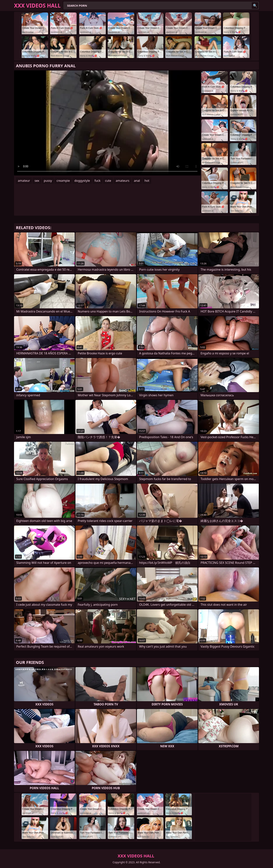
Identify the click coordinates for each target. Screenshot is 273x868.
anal (137, 181)
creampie (63, 181)
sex (37, 181)
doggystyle (82, 181)
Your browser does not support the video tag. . (107, 123)
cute (108, 181)
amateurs (122, 181)
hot (147, 181)
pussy (48, 181)
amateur (24, 181)
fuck (97, 181)
